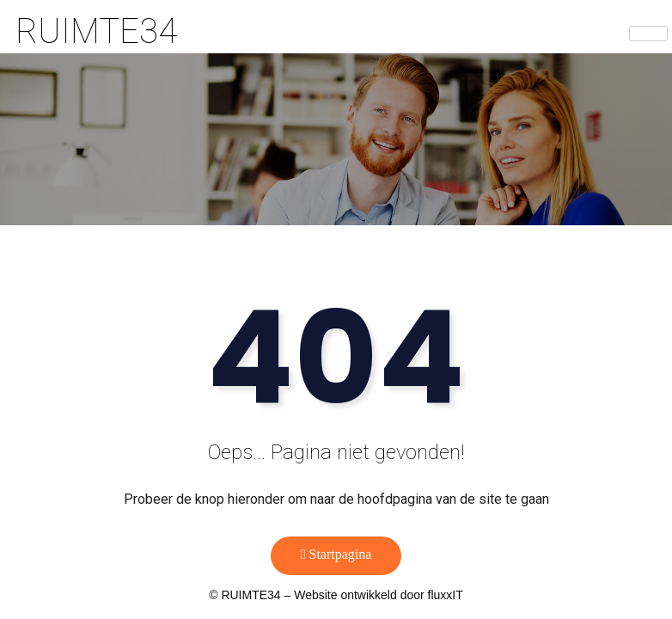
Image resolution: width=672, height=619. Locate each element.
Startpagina (336, 554)
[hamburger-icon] (648, 34)
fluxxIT (446, 595)
